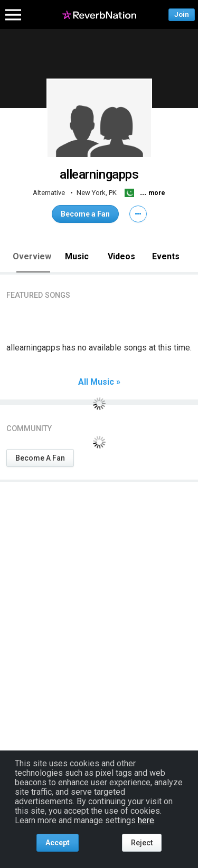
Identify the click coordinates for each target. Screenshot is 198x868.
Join (182, 14)
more (157, 193)
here (146, 820)
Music (77, 256)
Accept (58, 843)
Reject (142, 843)
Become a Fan (85, 214)
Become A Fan (40, 458)
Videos (121, 256)
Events (166, 256)
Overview (32, 256)
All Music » (99, 382)
